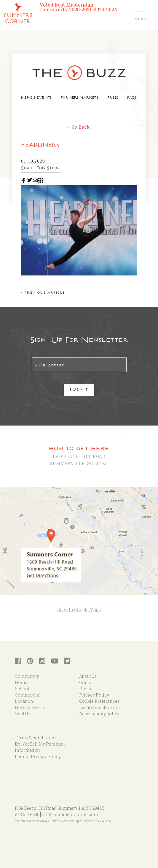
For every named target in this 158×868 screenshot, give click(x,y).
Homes (22, 682)
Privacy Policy (94, 695)
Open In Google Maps (79, 610)
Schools (23, 689)
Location (24, 701)
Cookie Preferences (99, 701)
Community (27, 676)
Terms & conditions (35, 738)
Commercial (28, 695)
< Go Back (79, 127)
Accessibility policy (99, 714)
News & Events (36, 98)
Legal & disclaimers (99, 707)
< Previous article (43, 293)
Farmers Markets (80, 98)
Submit (79, 390)
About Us (88, 676)
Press (113, 98)
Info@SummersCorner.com (70, 814)
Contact (87, 682)
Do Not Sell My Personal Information (40, 747)
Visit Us (23, 714)
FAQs (132, 98)
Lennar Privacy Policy (38, 756)
